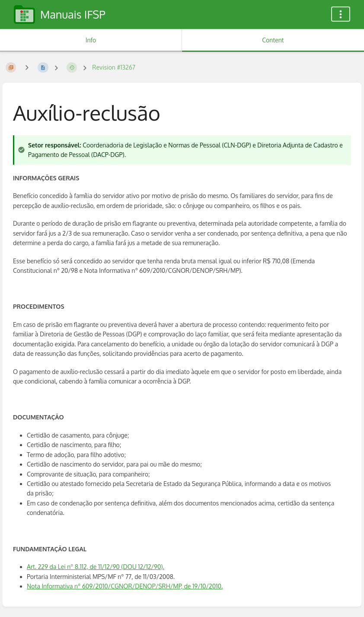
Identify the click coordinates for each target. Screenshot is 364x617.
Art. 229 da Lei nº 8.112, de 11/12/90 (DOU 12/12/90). (96, 567)
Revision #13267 (114, 67)
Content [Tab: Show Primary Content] (273, 40)
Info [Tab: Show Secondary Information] (91, 40)
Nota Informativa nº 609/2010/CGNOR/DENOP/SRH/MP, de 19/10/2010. (125, 586)
